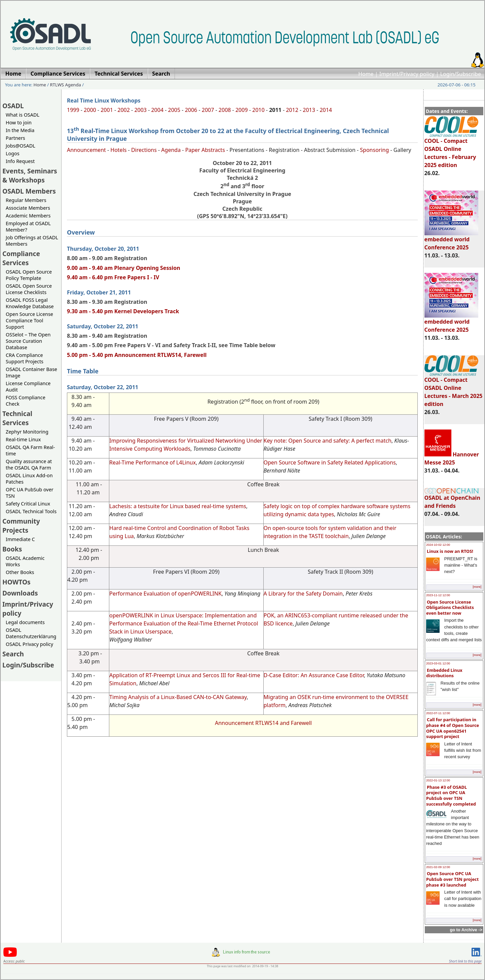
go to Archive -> (466, 930)
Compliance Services (21, 258)
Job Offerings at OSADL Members (32, 241)
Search (13, 654)
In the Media (20, 130)
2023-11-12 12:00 (438, 595)
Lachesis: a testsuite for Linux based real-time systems (178, 506)
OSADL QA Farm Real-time (30, 450)
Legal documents (25, 622)
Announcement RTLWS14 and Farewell (263, 723)
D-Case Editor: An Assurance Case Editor (314, 675)
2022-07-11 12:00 (438, 713)
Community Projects (21, 526)
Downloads (20, 593)
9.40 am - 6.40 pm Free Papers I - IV (113, 277)
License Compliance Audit (28, 386)
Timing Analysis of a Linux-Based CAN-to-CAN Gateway (178, 697)
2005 (174, 110)
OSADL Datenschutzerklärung (31, 633)
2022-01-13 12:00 (438, 780)
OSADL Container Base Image (31, 372)
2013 (309, 110)
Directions (144, 150)
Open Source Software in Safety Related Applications (330, 462)
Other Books (20, 572)
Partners (15, 138)
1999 (73, 110)
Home (366, 74)
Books (12, 549)
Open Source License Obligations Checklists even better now (450, 607)
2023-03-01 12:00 (438, 663)
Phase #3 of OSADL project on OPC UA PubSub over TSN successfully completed (451, 795)
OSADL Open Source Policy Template (29, 275)
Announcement (86, 150)
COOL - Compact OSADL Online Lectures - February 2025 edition (451, 150)
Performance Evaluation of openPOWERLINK (165, 594)
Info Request (20, 161)
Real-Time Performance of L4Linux (153, 462)
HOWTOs (16, 582)
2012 (292, 110)
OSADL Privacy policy (29, 644)
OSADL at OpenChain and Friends (452, 499)
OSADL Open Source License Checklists (29, 289)
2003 (140, 110)
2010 (258, 110)
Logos (13, 153)
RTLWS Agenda (66, 85)
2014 (326, 110)
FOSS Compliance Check (26, 401)
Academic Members (28, 216)
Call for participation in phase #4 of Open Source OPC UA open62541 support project (453, 728)
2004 (157, 110)
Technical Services (17, 418)
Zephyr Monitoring (27, 432)
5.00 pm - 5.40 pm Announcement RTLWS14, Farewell (137, 355)
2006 (191, 110)
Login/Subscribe (461, 74)
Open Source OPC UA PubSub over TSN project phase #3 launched (452, 879)
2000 (90, 110)
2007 (208, 110)
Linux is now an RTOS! (450, 551)
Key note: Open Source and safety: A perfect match (328, 441)
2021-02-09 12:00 (438, 867)
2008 (225, 110)
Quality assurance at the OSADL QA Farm (29, 464)
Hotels (118, 150)
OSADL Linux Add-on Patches (29, 479)
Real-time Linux (23, 439)
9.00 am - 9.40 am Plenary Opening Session (124, 268)
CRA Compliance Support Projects (25, 358)
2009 (242, 110)
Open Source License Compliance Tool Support (29, 320)
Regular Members (26, 200)
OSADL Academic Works (25, 561)
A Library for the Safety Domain (303, 594)
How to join (19, 122)
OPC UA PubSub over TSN (30, 493)
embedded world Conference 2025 (451, 240)
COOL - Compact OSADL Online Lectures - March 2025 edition (454, 389)
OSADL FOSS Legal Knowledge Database (30, 303)
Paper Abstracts (205, 150)
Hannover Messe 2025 (452, 458)
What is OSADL (23, 115)
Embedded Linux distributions (444, 673)
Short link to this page (465, 961)
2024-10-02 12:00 (438, 545)
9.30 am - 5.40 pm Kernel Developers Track (123, 311)
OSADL (13, 106)
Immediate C (20, 539)
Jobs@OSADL (21, 146)
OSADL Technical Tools (31, 511)
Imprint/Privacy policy (407, 74)
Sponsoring (374, 150)
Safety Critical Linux (28, 504)
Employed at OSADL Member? (28, 227)
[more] (477, 587)
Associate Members (28, 208)
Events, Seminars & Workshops (30, 175)
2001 (107, 110)
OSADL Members (29, 191)
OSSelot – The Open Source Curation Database (28, 341)
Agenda (171, 150)
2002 (124, 110)
